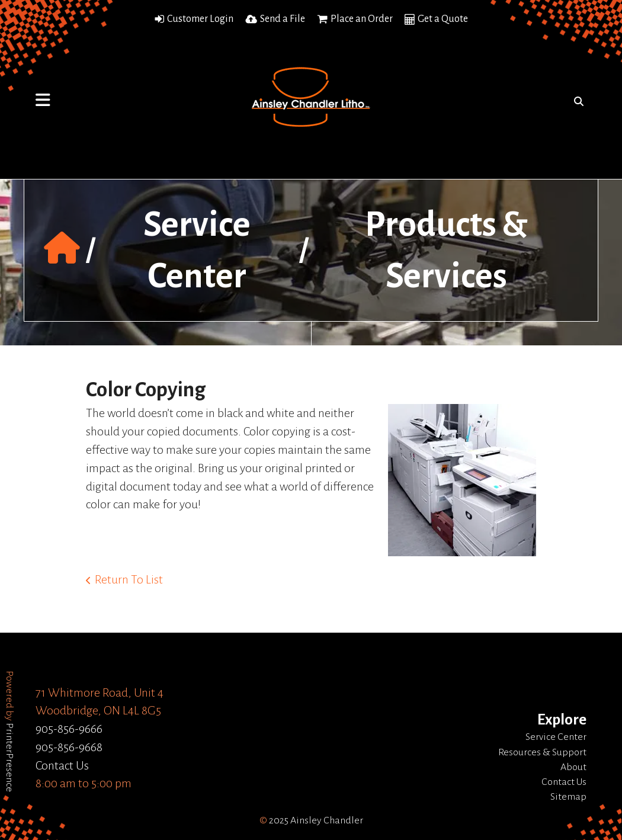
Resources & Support (542, 752)
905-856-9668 (69, 747)
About (573, 767)
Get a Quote (443, 19)
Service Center (556, 737)
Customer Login (200, 19)
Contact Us (62, 765)
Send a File (283, 19)
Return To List (129, 579)
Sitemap (568, 797)
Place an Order (362, 19)
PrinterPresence (9, 757)
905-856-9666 (69, 729)
